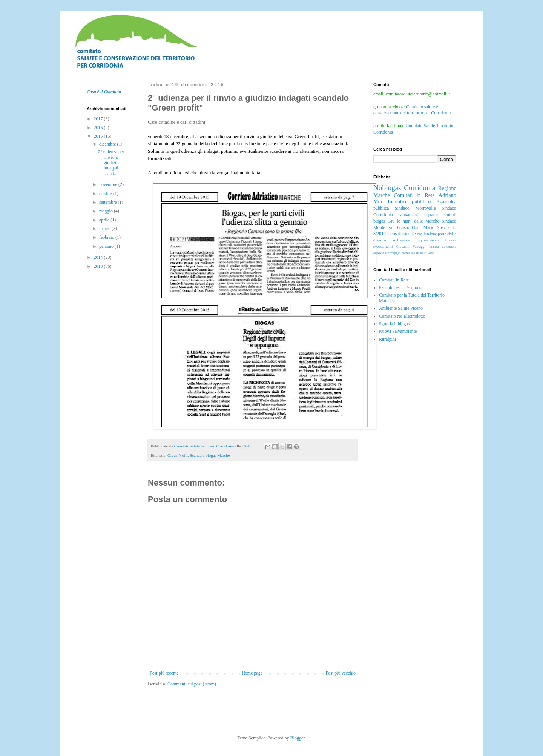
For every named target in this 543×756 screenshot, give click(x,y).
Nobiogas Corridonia (404, 188)
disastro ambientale (392, 240)
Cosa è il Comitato (104, 92)
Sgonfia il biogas (394, 324)
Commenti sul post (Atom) (192, 684)
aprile (105, 220)
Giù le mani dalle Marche (413, 221)
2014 (99, 257)
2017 (99, 119)
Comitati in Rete (414, 195)
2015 (99, 136)
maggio (107, 211)
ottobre (106, 194)
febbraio (107, 237)
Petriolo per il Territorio (401, 287)
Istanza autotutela (443, 247)
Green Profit (178, 455)
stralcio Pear (425, 253)
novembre (109, 184)
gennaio (107, 246)
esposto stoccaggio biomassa (394, 253)
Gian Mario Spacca (431, 227)
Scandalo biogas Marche (210, 455)
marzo (105, 229)
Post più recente (164, 673)
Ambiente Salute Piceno (401, 308)
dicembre (108, 144)
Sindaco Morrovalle (415, 208)
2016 (99, 128)
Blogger (298, 738)
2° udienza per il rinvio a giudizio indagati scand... (113, 163)
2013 (99, 266)
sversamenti (383, 246)
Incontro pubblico (409, 201)
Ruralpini (387, 339)
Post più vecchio (341, 673)
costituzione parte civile (437, 234)
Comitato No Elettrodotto (402, 316)
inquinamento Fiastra (436, 240)
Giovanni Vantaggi (411, 247)
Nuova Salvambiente (398, 331)
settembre (109, 202)
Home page (252, 673)
